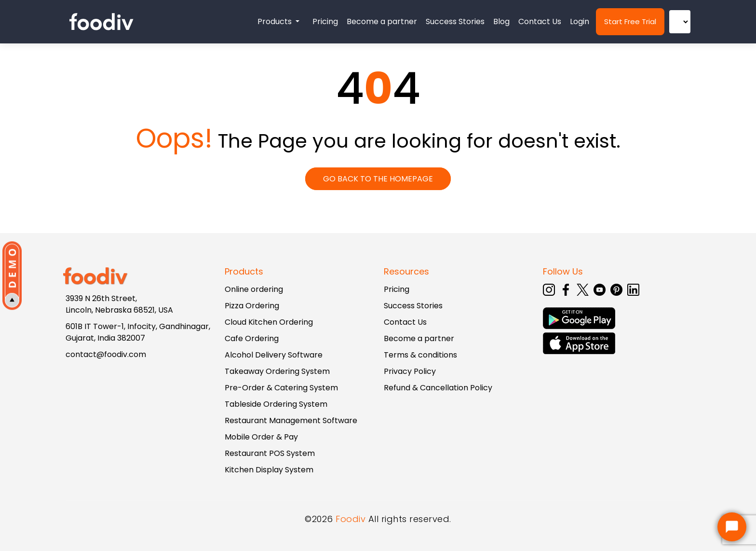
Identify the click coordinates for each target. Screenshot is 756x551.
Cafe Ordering (252, 338)
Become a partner (382, 21)
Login (580, 21)
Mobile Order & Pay (261, 437)
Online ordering (254, 289)
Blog (501, 21)
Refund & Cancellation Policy (438, 388)
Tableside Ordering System (276, 404)
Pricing (325, 21)
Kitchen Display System (269, 470)
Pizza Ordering (252, 306)
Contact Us (540, 21)
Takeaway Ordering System (277, 371)
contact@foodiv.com (106, 354)
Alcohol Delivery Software (274, 355)
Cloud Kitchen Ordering (269, 322)
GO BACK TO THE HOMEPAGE (378, 179)
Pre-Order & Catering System (281, 388)
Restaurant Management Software (291, 420)
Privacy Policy (410, 371)
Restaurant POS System (270, 453)
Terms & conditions (420, 355)
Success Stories (455, 21)
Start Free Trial (630, 21)
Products (276, 21)
